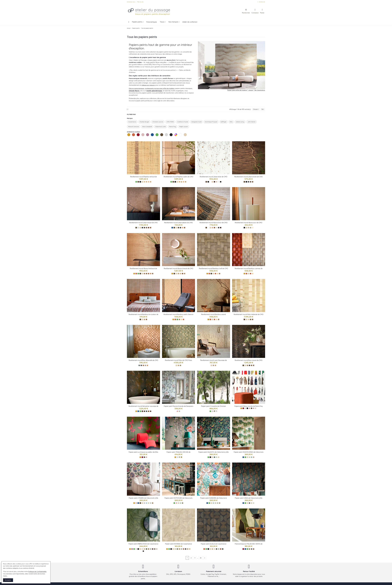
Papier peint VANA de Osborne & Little (249, 498)
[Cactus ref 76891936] (149, 549)
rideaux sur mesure (148, 85)
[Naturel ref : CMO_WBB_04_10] (253, 274)
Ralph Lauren (184, 127)
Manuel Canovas (134, 127)
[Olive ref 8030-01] (249, 503)
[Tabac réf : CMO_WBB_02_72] (184, 319)
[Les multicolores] (177, 411)
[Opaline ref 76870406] (181, 549)
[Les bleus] (172, 228)
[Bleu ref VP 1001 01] (252, 549)
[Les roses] (136, 503)
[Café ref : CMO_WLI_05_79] (221, 182)
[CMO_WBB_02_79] (219, 319)
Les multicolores (175, 138)
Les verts (156, 138)
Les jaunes (127, 138)
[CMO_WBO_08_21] (247, 365)
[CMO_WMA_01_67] (180, 365)
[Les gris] (138, 228)
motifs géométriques (154, 91)
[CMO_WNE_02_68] (144, 411)
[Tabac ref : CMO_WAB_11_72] (149, 274)
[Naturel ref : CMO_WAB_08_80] (178, 274)
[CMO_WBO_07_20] (147, 365)
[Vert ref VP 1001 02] (249, 549)
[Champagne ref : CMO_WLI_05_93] (217, 182)
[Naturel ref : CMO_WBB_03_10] (218, 274)
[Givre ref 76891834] (151, 549)
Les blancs (179, 138)
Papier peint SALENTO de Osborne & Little (213, 452)
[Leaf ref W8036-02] (217, 457)
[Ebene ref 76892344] (143, 551)
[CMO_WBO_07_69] (139, 365)
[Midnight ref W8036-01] (214, 457)
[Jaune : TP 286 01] (144, 457)
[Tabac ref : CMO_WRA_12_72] (179, 182)
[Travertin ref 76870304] (188, 549)
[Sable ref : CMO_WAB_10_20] (212, 228)
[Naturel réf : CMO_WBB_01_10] (181, 319)
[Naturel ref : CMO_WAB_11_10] (151, 274)
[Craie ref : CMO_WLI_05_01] (219, 182)
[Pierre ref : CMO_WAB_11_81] (146, 274)
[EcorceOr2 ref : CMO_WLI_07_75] (144, 228)
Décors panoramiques (137, 88)
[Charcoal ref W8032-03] (183, 503)
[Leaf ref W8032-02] (180, 503)
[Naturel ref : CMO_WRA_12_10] (184, 182)
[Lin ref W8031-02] (215, 503)
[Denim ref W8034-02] (146, 503)
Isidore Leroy (240, 122)
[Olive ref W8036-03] (219, 457)
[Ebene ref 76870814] (186, 549)
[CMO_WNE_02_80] (146, 411)
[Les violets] (132, 549)
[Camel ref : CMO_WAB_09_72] (248, 228)
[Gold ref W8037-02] (181, 457)
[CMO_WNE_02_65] (149, 411)
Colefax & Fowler (183, 122)
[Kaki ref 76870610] (177, 549)
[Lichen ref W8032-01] (178, 503)
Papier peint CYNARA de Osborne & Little (143, 498)
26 (201, 558)
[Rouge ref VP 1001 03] (254, 549)
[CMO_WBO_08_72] (252, 365)
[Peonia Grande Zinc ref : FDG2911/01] (179, 411)
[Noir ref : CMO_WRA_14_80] (151, 182)
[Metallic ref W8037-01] (179, 457)
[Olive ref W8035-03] (254, 457)
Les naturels (184, 138)
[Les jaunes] (134, 274)
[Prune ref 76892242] (153, 549)
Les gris (165, 138)
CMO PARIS (170, 122)
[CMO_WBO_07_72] (143, 365)
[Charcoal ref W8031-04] (220, 503)
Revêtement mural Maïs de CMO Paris (178, 360)
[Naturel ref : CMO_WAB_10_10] (221, 228)
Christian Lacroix (158, 122)
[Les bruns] (138, 182)
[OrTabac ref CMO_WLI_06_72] (185, 228)
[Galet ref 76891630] (157, 549)
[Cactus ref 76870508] (179, 549)
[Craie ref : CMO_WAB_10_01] (217, 228)
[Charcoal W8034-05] (153, 503)
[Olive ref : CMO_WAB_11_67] (144, 274)
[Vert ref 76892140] (146, 549)
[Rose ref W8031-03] (218, 503)
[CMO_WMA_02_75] (251, 319)
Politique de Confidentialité (37, 572)
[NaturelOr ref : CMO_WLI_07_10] (151, 228)
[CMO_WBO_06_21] (213, 365)
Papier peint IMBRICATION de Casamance (143, 544)
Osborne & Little (160, 127)
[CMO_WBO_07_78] (145, 365)
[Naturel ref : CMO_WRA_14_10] (149, 182)
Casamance (132, 122)
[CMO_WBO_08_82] (254, 365)
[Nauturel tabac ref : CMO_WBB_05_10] (144, 319)
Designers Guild (196, 122)
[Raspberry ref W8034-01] (144, 503)
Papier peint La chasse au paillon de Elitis (143, 452)
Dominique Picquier (211, 122)
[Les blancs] (210, 182)
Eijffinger (224, 122)
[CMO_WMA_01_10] (178, 365)
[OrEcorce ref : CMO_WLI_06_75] (178, 228)
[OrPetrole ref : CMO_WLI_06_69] (180, 228)
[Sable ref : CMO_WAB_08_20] (185, 274)
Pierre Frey (173, 127)
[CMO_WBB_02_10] (217, 319)
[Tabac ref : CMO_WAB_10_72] (214, 228)
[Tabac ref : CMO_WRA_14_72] (144, 182)
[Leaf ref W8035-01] (249, 457)
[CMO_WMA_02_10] (248, 319)
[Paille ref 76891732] (144, 549)
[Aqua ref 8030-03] (254, 503)
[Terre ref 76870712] (184, 549)
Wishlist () (261, 2)
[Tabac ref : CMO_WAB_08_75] (183, 274)
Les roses (142, 138)
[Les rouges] (142, 457)
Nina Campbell (147, 127)
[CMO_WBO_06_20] (215, 365)
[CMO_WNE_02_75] (151, 411)
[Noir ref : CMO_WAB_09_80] (251, 228)
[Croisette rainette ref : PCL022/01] (214, 411)
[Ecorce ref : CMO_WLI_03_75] (253, 182)
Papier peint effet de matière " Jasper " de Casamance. (246, 90)
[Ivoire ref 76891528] (142, 549)
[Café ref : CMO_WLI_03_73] (251, 182)
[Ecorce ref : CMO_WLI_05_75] (214, 182)
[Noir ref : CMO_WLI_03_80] (248, 182)
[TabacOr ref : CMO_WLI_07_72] (149, 228)
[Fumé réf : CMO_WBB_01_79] (179, 319)
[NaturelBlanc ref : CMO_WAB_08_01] (180, 274)
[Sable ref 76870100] (175, 549)
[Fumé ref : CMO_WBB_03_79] (220, 274)
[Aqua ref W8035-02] (252, 457)
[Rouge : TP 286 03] (146, 457)
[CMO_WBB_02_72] (214, 319)
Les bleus (151, 138)
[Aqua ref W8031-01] (213, 503)
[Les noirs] (140, 182)
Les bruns (160, 138)
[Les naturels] (142, 182)
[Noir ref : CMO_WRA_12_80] (186, 182)
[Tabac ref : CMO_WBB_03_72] (215, 274)
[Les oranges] (136, 274)
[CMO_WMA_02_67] (253, 319)
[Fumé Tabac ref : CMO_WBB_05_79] (146, 319)
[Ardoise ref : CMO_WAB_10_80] (219, 228)
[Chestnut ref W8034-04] (151, 503)
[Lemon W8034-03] (149, 503)
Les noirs (170, 138)
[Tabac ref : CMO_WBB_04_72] (251, 274)
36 (263, 109)
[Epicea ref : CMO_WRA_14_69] (146, 182)
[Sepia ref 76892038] (155, 549)
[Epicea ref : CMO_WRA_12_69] (181, 182)
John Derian (251, 122)
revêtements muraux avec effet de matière (160, 88)
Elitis (231, 122)
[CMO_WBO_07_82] (141, 365)
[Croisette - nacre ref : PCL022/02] (217, 411)
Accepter (8, 580)
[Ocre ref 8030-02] (252, 503)
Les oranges (132, 138)
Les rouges (137, 138)
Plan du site (140, 2)
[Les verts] (136, 182)
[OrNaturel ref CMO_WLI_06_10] (183, 228)
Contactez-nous (131, 2)
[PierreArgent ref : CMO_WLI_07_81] (146, 228)
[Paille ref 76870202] (190, 549)
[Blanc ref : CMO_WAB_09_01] (253, 228)
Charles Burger (144, 122)
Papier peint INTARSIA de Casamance (179, 544)
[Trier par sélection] (256, 109)
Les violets (146, 138)
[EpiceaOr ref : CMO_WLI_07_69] (142, 228)
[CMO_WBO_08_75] (249, 365)
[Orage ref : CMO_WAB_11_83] (153, 274)
